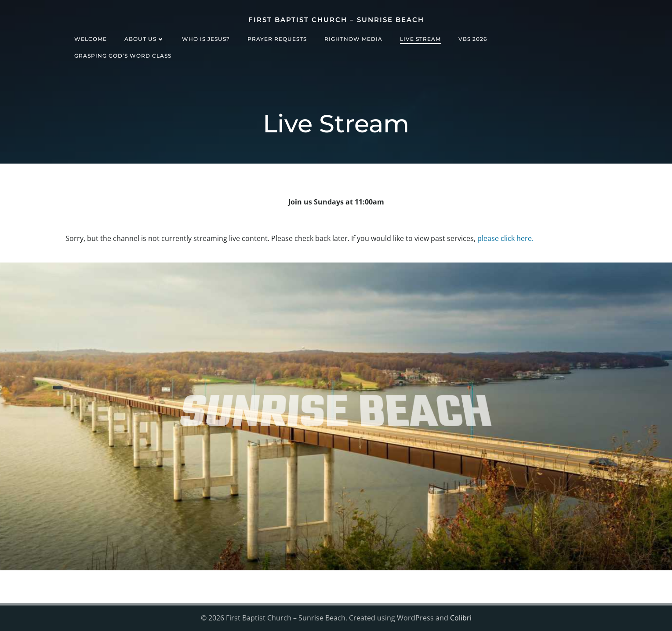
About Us (144, 39)
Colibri (461, 618)
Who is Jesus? (206, 39)
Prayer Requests (277, 39)
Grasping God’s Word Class (123, 56)
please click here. (505, 238)
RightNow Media (353, 39)
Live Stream (420, 39)
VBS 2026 (473, 39)
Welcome (91, 39)
